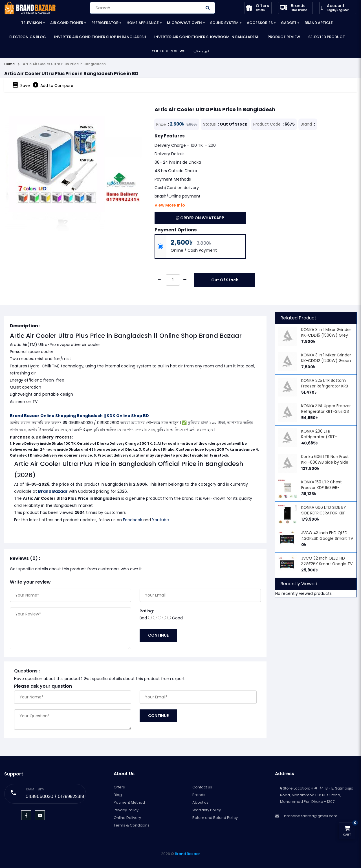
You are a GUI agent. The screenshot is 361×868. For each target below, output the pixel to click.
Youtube (160, 520)
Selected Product (327, 37)
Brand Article (319, 23)
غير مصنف (201, 51)
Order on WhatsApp (200, 218)
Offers (119, 787)
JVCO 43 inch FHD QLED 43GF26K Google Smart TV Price (327, 538)
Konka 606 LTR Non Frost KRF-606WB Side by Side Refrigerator (325, 462)
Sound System (224, 23)
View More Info (170, 205)
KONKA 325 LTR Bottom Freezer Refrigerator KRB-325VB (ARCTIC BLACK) (326, 386)
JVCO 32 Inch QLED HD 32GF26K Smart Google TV (327, 561)
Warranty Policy (207, 810)
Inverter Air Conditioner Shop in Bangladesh (100, 37)
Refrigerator (105, 23)
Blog (118, 795)
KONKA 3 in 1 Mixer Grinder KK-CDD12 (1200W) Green (326, 358)
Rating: (147, 611)
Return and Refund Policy (215, 818)
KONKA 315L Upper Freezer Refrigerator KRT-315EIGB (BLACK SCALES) (326, 411)
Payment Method (129, 802)
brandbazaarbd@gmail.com (311, 816)
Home (9, 64)
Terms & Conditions (132, 825)
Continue (158, 635)
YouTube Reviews (169, 51)
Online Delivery (127, 818)
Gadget (289, 23)
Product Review (284, 37)
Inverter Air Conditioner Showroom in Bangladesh (207, 37)
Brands (199, 795)
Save (21, 85)
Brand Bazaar (53, 491)
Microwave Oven (184, 23)
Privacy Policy (126, 810)
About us (200, 802)
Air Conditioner (67, 23)
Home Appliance (143, 23)
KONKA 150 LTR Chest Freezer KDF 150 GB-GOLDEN (322, 488)
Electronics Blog (28, 37)
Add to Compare (53, 85)
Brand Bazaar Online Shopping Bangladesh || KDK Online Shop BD (79, 416)
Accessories (260, 23)
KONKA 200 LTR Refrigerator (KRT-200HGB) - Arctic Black (323, 437)
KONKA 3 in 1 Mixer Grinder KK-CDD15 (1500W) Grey (326, 332)
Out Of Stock (225, 280)
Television (32, 23)
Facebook (133, 520)
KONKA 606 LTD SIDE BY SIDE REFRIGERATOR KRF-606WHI (324, 513)
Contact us (202, 787)
